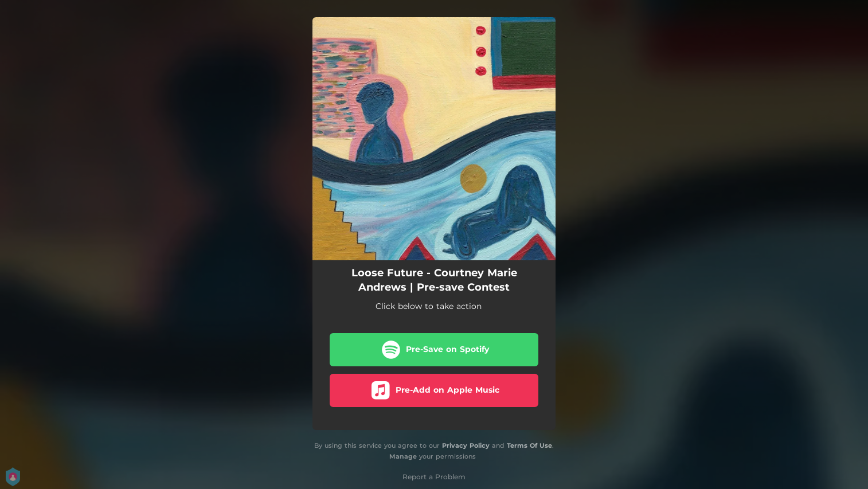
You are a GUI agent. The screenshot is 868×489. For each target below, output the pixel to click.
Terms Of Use (529, 445)
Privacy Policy (466, 445)
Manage (403, 456)
